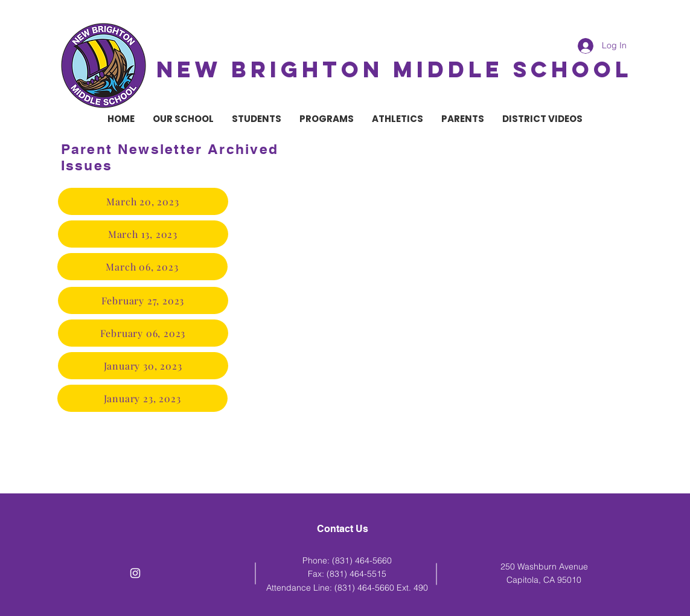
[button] (183, 119)
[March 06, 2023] (142, 267)
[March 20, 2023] (143, 201)
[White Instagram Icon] (135, 573)
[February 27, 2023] (143, 300)
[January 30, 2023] (143, 366)
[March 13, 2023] (143, 234)
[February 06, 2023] (143, 333)
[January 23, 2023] (142, 398)
